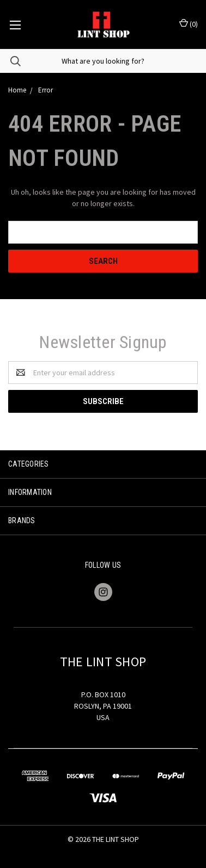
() (189, 24)
